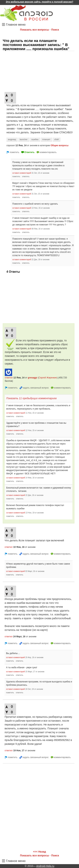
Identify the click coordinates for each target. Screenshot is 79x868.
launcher (24, 139)
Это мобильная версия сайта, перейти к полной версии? (39, 2)
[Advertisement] (39, 72)
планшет (46, 139)
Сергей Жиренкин (48, 378)
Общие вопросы (59, 145)
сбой (56, 139)
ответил (9, 378)
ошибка (35, 139)
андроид (12, 139)
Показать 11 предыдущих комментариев (31, 398)
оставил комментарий (22, 173)
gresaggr (33, 378)
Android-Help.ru (45, 866)
